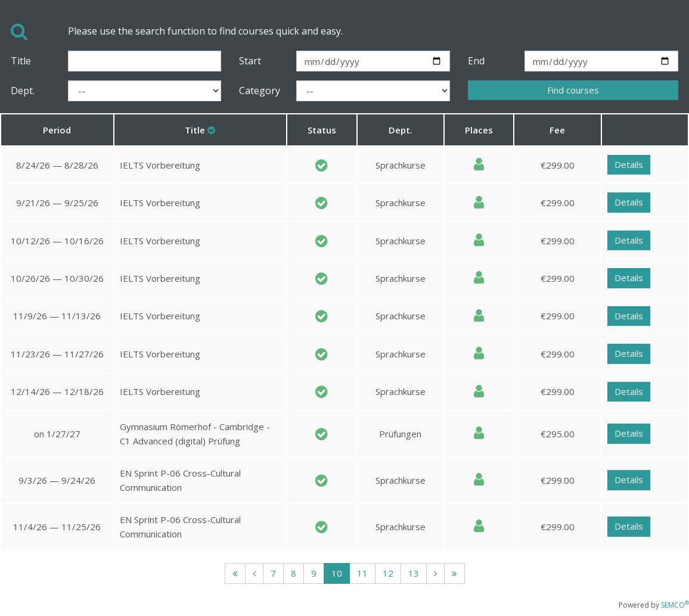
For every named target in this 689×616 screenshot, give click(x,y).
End (476, 61)
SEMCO (675, 605)
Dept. (23, 91)
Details (629, 164)
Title (21, 61)
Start (250, 61)
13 (414, 573)
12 (388, 573)
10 (337, 573)
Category (259, 91)
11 (362, 573)
